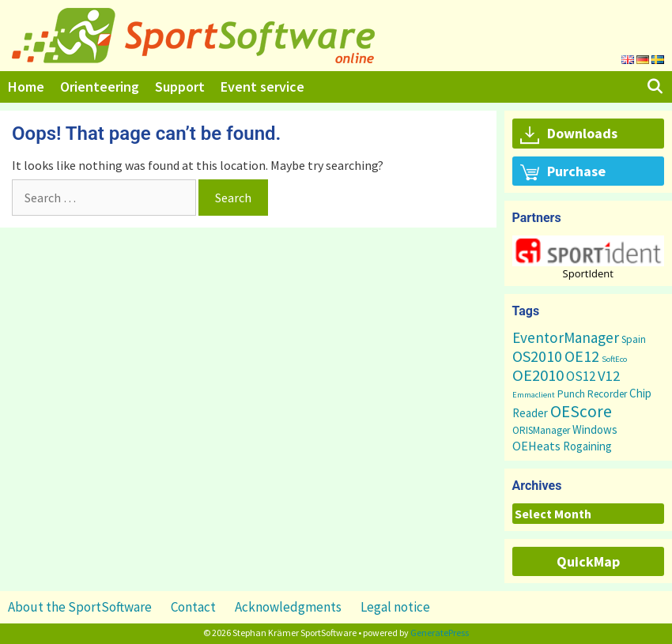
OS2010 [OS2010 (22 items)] (537, 356)
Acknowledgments (288, 607)
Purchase (563, 172)
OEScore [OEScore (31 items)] (581, 411)
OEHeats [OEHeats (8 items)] (536, 446)
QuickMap (588, 561)
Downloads (569, 134)
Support (180, 87)
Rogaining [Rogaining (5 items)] (587, 446)
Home (26, 87)
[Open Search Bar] (655, 87)
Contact (193, 607)
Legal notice (395, 607)
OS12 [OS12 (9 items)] (581, 376)
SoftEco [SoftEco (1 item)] (614, 359)
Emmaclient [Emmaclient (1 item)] (534, 395)
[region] (589, 257)
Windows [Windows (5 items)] (595, 429)
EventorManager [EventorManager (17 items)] (566, 337)
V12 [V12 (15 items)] (609, 376)
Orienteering (100, 87)
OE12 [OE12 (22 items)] (582, 356)
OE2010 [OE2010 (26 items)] (538, 375)
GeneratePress (440, 633)
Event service (262, 87)
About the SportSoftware (80, 607)
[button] (589, 251)
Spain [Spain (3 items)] (634, 339)
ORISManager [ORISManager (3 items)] (541, 430)
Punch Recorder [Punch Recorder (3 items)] (592, 394)
